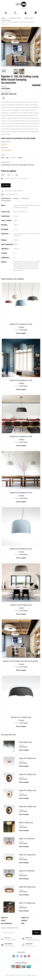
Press (3, 921)
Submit (37, 932)
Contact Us (25, 918)
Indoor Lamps (29, 18)
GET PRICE (6, 185)
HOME (3, 18)
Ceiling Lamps (6, 20)
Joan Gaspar (6, 89)
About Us (4, 918)
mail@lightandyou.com (33, 940)
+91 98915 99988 (10, 940)
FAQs (23, 924)
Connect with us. (10, 946)
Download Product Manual (12, 191)
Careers (24, 921)
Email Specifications (10, 195)
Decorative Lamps (15, 18)
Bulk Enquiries (6, 924)
